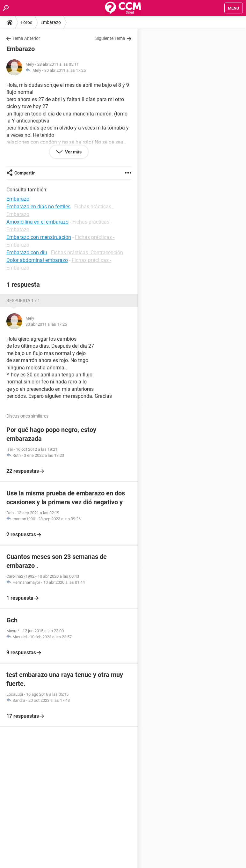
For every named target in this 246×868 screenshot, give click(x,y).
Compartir (25, 173)
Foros (26, 22)
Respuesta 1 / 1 (23, 300)
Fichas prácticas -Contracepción (87, 252)
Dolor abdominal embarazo (37, 260)
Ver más (73, 152)
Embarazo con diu (27, 252)
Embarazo (51, 22)
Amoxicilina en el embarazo (37, 222)
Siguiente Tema (110, 38)
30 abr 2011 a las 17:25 (65, 70)
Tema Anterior (26, 38)
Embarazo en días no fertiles (38, 207)
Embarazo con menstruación (39, 237)
